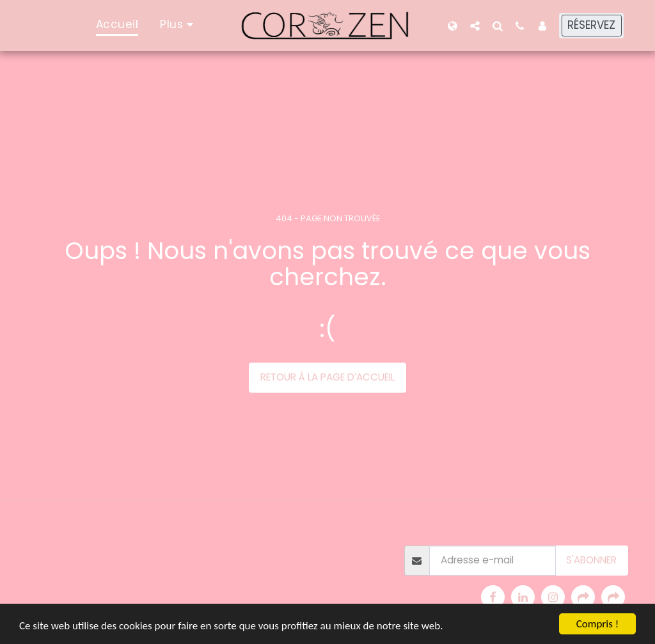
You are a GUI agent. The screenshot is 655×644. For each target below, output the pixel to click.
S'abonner (591, 560)
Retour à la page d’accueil (327, 377)
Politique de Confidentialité (122, 561)
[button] (475, 26)
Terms (39, 561)
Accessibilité (217, 561)
